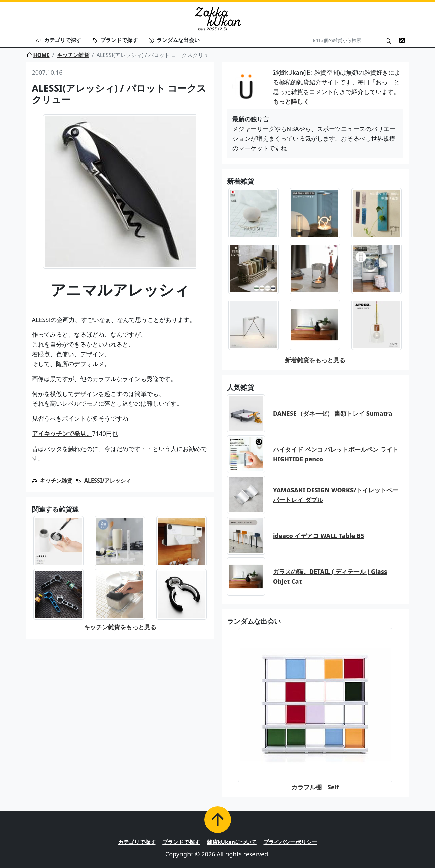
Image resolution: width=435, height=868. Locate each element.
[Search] (346, 40)
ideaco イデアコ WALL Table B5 (319, 536)
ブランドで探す (115, 40)
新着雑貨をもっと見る (315, 360)
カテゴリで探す (59, 40)
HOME (38, 55)
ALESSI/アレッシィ (108, 481)
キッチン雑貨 (73, 55)
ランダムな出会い (174, 40)
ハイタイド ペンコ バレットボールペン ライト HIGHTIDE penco (336, 454)
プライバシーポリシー (290, 842)
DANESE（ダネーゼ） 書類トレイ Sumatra (333, 413)
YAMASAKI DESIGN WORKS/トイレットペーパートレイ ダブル (336, 495)
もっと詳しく (291, 101)
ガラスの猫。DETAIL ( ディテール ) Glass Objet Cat (330, 576)
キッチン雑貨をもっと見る (120, 627)
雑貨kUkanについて (232, 842)
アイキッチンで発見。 (62, 433)
